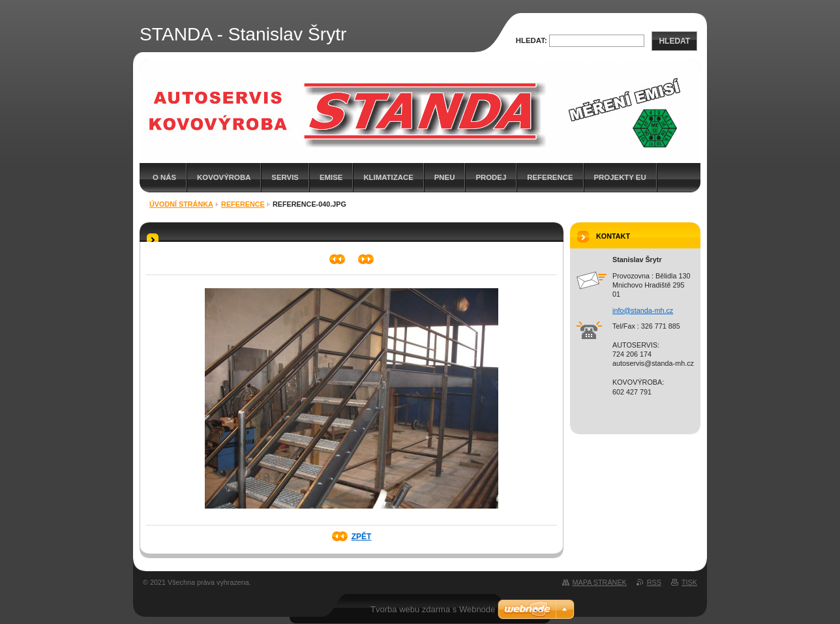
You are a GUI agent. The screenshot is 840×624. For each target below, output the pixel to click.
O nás (164, 177)
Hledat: (532, 40)
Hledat (674, 41)
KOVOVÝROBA (224, 177)
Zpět (362, 537)
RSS (654, 582)
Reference (550, 177)
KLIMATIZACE (388, 177)
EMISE (331, 177)
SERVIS (285, 177)
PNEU (445, 177)
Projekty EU (620, 177)
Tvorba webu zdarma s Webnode (433, 609)
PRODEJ (491, 177)
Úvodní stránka (181, 204)
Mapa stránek (600, 582)
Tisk (689, 582)
